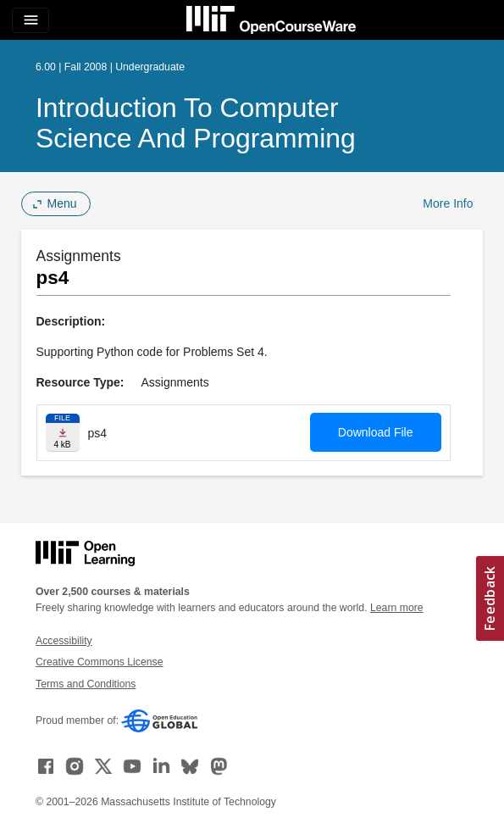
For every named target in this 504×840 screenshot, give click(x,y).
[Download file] (63, 433)
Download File (376, 432)
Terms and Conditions (86, 684)
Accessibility (64, 641)
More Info (448, 203)
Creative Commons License (99, 662)
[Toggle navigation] (30, 20)
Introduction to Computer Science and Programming (196, 123)
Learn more (397, 608)
